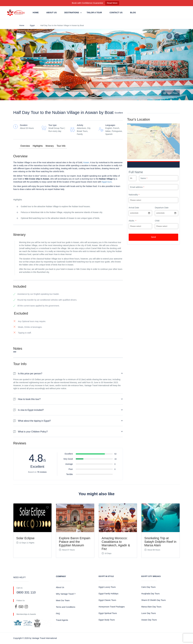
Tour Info (61, 146)
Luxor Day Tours (149, 613)
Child (157, 221)
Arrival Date (134, 208)
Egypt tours (107, 182)
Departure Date (162, 208)
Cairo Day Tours (148, 587)
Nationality (134, 195)
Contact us (116, 13)
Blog (133, 13)
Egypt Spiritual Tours (108, 613)
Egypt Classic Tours (107, 600)
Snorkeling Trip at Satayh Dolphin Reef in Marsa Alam (160, 542)
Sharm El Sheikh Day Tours (154, 600)
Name (144, 178)
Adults (132, 221)
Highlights (38, 146)
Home (36, 13)
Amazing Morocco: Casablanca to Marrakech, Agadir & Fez (116, 544)
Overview (25, 146)
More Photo (171, 93)
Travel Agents (62, 620)
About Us (51, 13)
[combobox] (140, 213)
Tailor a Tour (94, 13)
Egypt (32, 25)
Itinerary (50, 146)
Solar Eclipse (25, 538)
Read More (112, 3)
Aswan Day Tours (149, 620)
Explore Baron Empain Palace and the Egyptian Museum (75, 542)
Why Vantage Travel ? (66, 594)
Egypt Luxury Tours (107, 587)
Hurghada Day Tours (150, 594)
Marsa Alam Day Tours (151, 607)
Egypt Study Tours (107, 620)
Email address (137, 187)
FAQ (58, 614)
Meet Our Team (63, 600)
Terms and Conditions (66, 607)
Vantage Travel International (44, 638)
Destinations (72, 13)
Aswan (86, 162)
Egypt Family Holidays (109, 594)
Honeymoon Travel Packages (112, 607)
